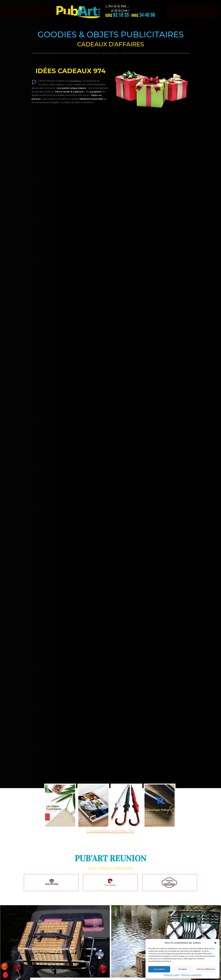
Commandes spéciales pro (111, 831)
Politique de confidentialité (191, 975)
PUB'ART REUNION (111, 858)
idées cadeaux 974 (71, 71)
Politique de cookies (172, 975)
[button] (215, 943)
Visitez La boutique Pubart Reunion (111, 869)
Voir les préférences (206, 969)
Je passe (183, 969)
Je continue (159, 969)
